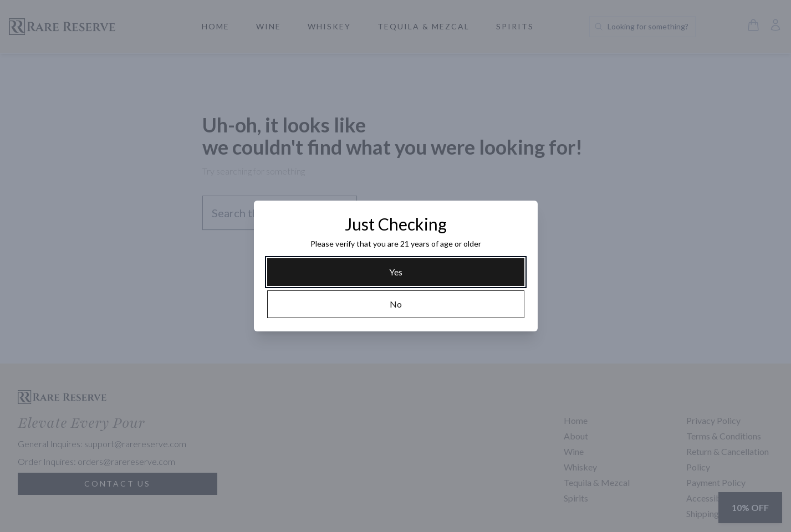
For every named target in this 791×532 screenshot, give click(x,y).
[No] (396, 304)
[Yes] (396, 272)
